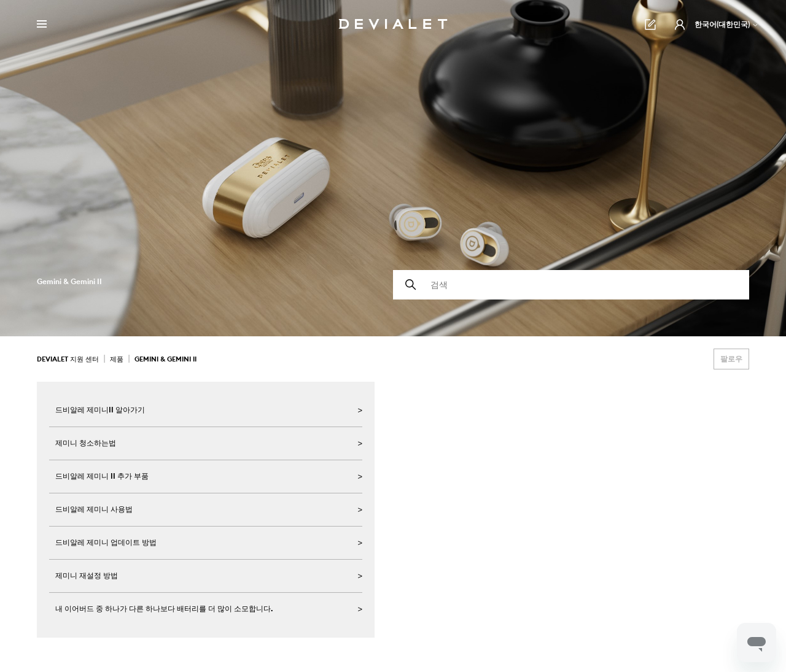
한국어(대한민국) (727, 24)
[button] (680, 25)
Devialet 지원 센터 (68, 359)
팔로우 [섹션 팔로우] (731, 359)
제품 (117, 359)
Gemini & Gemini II (165, 359)
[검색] (571, 285)
